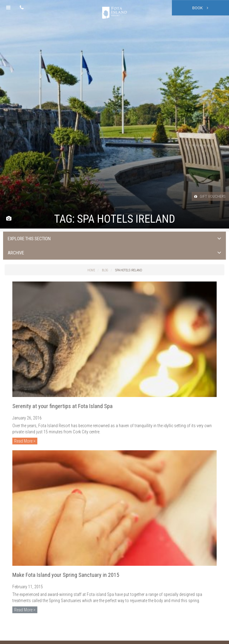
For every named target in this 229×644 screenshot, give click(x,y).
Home (91, 270)
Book (200, 8)
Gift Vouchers (210, 196)
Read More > (25, 441)
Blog (105, 270)
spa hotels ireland (129, 270)
